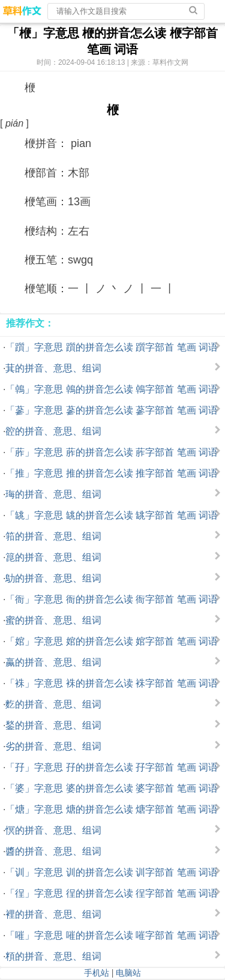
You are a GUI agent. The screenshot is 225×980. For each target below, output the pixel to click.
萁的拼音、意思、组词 (53, 368)
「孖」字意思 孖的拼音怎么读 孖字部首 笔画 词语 (112, 767)
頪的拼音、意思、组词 (53, 956)
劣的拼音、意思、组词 (53, 746)
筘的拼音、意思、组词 (53, 536)
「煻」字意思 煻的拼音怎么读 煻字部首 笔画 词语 (112, 809)
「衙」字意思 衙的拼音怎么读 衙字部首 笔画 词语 (112, 599)
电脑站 (128, 973)
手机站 (97, 973)
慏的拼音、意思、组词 (53, 830)
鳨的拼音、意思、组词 (53, 578)
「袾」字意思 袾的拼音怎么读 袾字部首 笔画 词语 (112, 683)
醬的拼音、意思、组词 (53, 851)
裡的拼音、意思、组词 (53, 914)
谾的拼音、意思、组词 (53, 431)
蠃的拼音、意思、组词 (53, 662)
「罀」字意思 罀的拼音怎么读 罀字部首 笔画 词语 (112, 515)
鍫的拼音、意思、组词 (53, 725)
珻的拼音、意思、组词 (53, 494)
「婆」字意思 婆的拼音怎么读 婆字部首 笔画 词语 (112, 788)
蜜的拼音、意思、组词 (53, 620)
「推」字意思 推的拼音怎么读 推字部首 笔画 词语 (112, 473)
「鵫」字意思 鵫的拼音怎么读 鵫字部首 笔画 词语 (112, 389)
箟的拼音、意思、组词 (53, 557)
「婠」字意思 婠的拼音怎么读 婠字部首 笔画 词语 (112, 641)
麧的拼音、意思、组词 (53, 704)
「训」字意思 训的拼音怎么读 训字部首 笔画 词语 (112, 872)
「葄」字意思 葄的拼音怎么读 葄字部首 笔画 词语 (112, 452)
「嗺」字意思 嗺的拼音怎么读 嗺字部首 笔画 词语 (112, 935)
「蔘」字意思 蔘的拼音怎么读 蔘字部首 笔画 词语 (112, 410)
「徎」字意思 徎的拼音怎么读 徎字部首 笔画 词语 (112, 893)
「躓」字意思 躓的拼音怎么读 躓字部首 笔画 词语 (112, 347)
